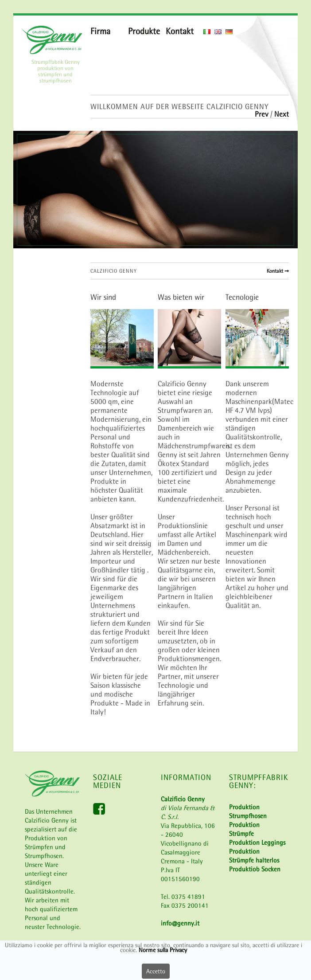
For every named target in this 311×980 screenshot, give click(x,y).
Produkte (144, 31)
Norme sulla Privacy (163, 951)
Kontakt (180, 31)
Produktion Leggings (257, 842)
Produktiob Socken (255, 869)
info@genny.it (180, 923)
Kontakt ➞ (278, 271)
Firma (100, 31)
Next (282, 114)
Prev (262, 114)
